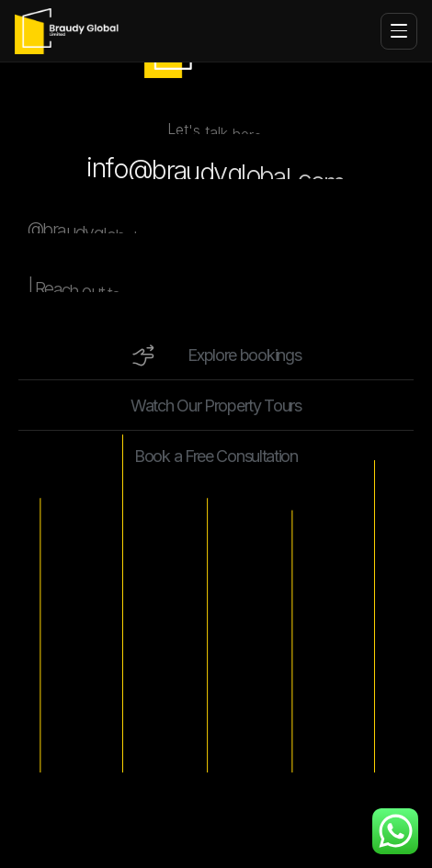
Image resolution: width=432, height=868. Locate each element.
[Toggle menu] (399, 31)
